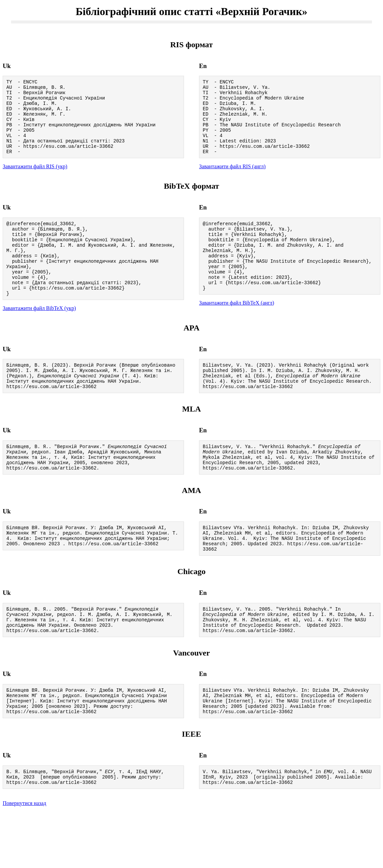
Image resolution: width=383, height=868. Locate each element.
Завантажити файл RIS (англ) (232, 180)
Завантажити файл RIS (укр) (35, 180)
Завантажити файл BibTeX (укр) (39, 336)
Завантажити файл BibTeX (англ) (237, 330)
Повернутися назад (24, 859)
